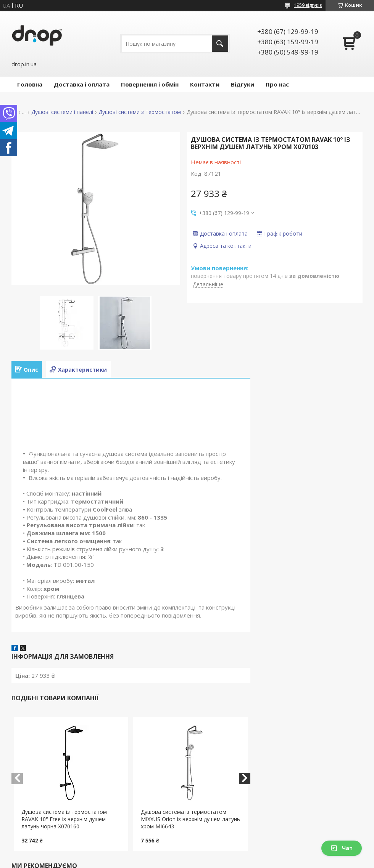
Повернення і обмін (150, 84)
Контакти (205, 84)
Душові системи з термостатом (140, 112)
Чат (342, 848)
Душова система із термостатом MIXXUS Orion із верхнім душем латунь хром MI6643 (190, 819)
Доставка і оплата (82, 84)
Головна (30, 84)
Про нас (277, 84)
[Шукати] (220, 44)
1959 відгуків (308, 5)
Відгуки (243, 84)
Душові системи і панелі (62, 112)
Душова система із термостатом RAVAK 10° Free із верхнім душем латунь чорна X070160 (64, 819)
